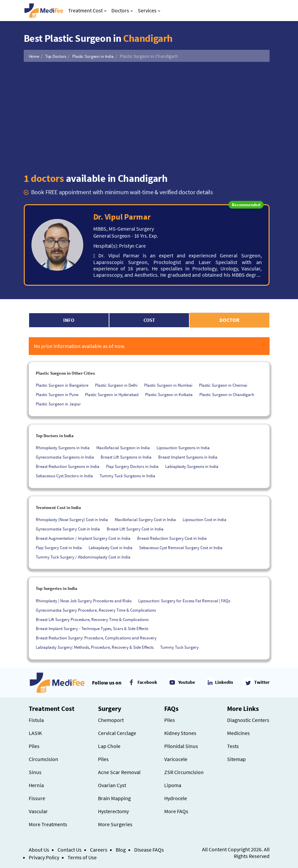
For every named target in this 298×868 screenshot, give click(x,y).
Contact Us (70, 850)
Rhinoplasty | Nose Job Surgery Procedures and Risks (84, 601)
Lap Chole (109, 746)
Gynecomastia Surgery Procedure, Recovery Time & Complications (96, 610)
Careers (99, 850)
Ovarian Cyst (112, 785)
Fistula (36, 720)
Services (149, 10)
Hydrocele (176, 798)
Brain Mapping (114, 798)
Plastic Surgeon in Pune (57, 395)
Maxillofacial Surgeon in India (123, 448)
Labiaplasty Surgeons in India (192, 466)
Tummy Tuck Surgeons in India (127, 476)
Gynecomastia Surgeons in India (65, 457)
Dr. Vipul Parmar (122, 217)
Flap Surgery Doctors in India (132, 466)
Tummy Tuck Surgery (179, 647)
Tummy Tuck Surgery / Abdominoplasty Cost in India (83, 557)
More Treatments (48, 824)
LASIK (35, 733)
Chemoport (111, 720)
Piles (34, 746)
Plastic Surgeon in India (93, 56)
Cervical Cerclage (117, 733)
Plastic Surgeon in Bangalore (62, 385)
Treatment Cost (87, 10)
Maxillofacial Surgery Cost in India (145, 520)
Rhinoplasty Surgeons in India (63, 448)
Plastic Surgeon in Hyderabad (112, 395)
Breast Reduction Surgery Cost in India (172, 538)
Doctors (122, 10)
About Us (39, 850)
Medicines (238, 733)
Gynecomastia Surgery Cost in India (68, 529)
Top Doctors (56, 56)
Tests (233, 746)
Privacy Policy (44, 857)
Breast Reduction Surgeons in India (68, 466)
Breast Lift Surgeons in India (126, 457)
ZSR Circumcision (184, 772)
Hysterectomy (113, 811)
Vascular (38, 811)
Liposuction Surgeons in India (183, 448)
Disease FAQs (149, 850)
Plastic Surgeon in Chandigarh (227, 395)
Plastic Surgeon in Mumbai (168, 385)
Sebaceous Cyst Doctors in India (64, 476)
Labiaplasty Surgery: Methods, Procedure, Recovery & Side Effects (95, 647)
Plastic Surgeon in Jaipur (58, 404)
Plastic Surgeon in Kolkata (169, 395)
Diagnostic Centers (248, 720)
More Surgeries (115, 824)
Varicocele (176, 759)
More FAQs (176, 811)
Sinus (35, 772)
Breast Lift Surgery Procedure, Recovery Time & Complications (92, 619)
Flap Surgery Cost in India (59, 548)
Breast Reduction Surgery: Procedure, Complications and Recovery (96, 638)
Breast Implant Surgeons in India (188, 457)
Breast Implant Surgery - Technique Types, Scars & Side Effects (92, 629)
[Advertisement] (147, 117)
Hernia (36, 785)
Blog (121, 850)
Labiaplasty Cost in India (111, 548)
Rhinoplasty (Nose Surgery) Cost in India (72, 520)
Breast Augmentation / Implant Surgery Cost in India (83, 538)
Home (34, 56)
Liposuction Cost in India (205, 520)
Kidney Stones (180, 733)
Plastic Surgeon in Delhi (116, 385)
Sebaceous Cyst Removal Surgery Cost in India (181, 548)
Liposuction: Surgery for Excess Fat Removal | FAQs (184, 601)
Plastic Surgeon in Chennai (223, 385)
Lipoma (173, 785)
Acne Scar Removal (119, 772)
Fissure (37, 798)
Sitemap (236, 759)
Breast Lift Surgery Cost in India (135, 529)
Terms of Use (82, 857)
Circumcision (43, 759)
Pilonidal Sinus (181, 746)
